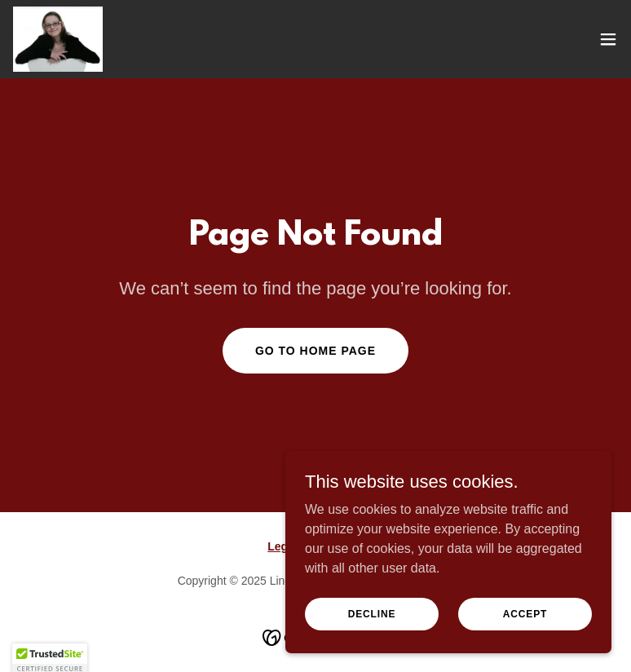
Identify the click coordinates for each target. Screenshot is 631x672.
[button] (608, 39)
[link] (58, 39)
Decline (372, 636)
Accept (525, 636)
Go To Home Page (315, 351)
